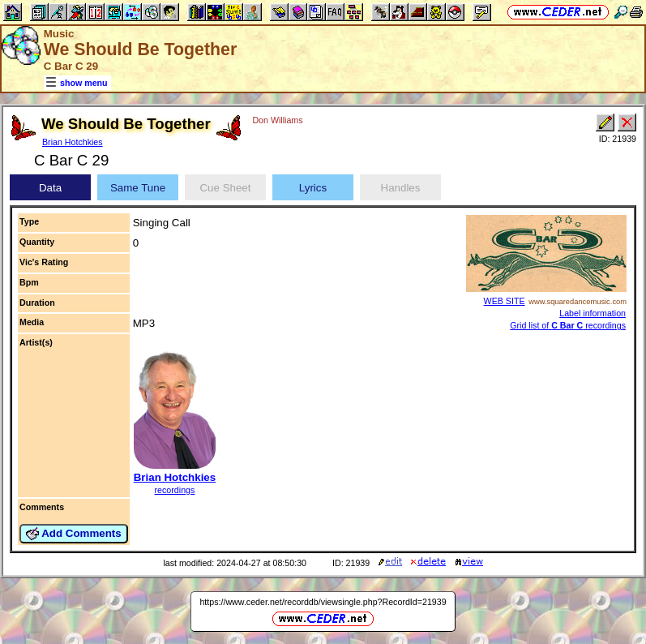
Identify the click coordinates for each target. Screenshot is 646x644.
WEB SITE (505, 301)
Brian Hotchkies (73, 142)
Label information (593, 313)
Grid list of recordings (568, 325)
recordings (175, 490)
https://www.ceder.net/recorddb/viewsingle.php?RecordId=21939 (323, 602)
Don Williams (277, 120)
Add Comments (74, 534)
